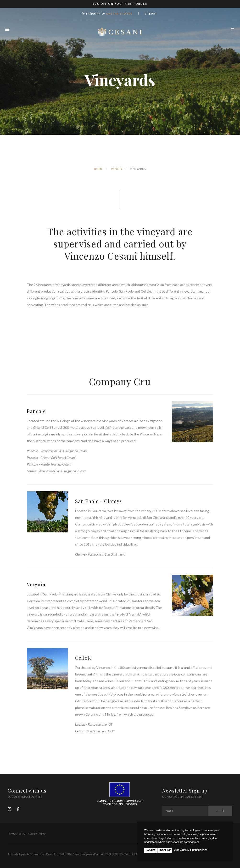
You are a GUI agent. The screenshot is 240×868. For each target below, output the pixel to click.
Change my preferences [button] (191, 850)
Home (98, 169)
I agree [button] (151, 850)
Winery (117, 169)
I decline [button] (165, 850)
